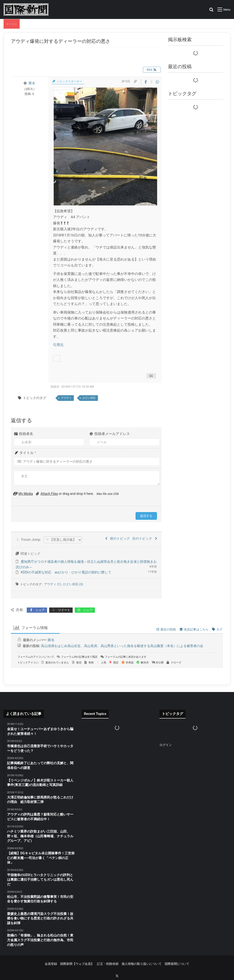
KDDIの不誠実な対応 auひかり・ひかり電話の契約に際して (66, 572)
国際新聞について (177, 964)
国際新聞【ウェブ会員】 (77, 964)
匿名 (32, 83)
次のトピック (145, 538)
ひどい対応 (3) (73, 584)
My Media (26, 494)
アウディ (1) (53, 584)
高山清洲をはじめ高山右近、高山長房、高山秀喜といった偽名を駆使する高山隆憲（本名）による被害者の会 (122, 646)
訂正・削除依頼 (108, 964)
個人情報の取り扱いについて (142, 964)
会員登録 (51, 964)
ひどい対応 (89, 398)
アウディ (66, 398)
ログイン (166, 745)
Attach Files (49, 494)
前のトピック (117, 538)
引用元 (58, 345)
